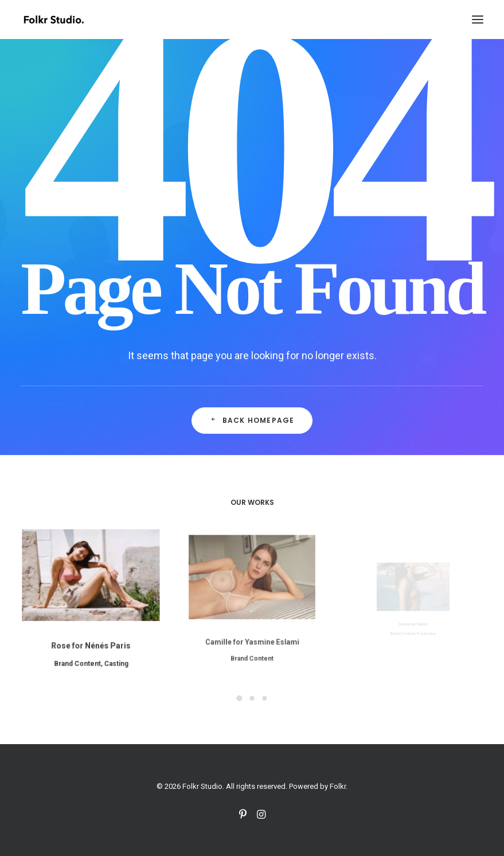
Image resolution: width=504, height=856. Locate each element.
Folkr (338, 786)
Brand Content (79, 653)
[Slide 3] (265, 698)
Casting (112, 653)
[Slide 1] (240, 698)
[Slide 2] (252, 698)
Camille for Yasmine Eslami (252, 626)
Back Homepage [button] (252, 420)
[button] (478, 20)
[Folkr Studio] (54, 20)
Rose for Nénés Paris (91, 638)
